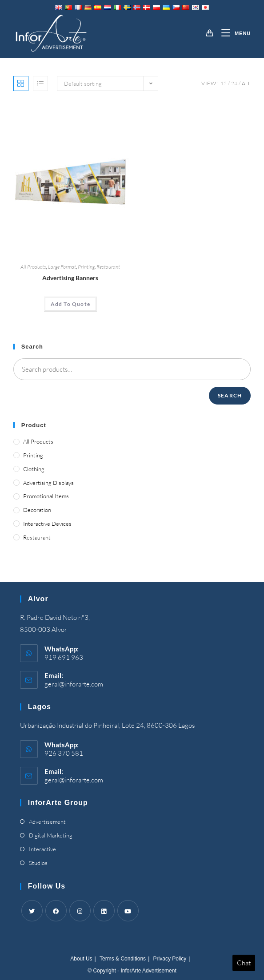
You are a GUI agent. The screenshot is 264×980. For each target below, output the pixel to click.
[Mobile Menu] (233, 33)
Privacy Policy (170, 959)
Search (230, 395)
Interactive (42, 849)
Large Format (62, 267)
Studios (38, 863)
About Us (81, 959)
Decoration (37, 510)
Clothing (34, 469)
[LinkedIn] (104, 911)
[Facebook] (56, 911)
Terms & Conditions (123, 959)
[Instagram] (80, 911)
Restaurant (108, 267)
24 (234, 83)
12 (224, 83)
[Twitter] (32, 911)
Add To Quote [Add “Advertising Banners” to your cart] (70, 304)
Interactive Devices (47, 524)
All (246, 83)
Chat (244, 963)
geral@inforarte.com (74, 684)
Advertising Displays (48, 483)
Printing (86, 267)
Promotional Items (46, 496)
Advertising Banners (70, 278)
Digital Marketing (51, 835)
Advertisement (47, 821)
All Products (33, 267)
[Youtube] (128, 911)
